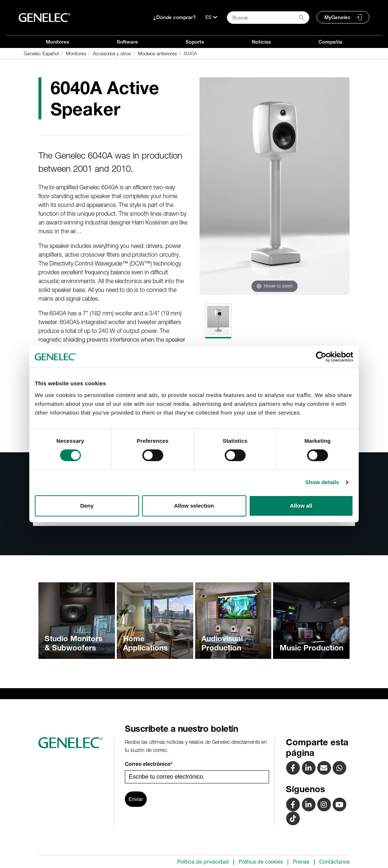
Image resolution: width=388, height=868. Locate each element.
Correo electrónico (149, 764)
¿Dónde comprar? (175, 17)
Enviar (136, 799)
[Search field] (268, 18)
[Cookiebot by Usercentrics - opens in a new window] (321, 357)
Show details (322, 482)
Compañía (330, 42)
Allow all (301, 506)
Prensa (301, 862)
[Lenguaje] (211, 17)
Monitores (57, 42)
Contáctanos (334, 862)
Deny (87, 506)
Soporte (195, 42)
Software (127, 42)
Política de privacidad (203, 862)
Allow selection (194, 506)
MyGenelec (337, 17)
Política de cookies (261, 862)
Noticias (261, 42)
